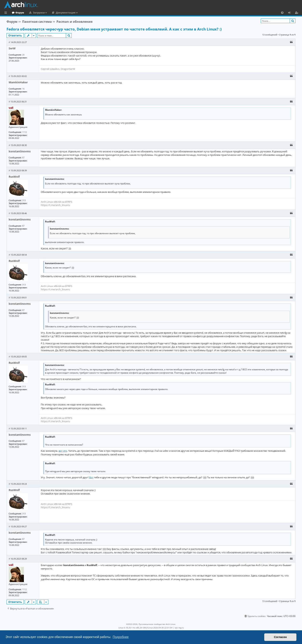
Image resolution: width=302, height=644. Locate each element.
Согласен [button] (280, 637)
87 (23, 157)
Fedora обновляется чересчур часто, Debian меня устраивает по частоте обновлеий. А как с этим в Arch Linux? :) (114, 29)
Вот (91, 477)
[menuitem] (282, 13)
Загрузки (55, 13)
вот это (63, 451)
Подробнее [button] (121, 637)
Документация (81, 13)
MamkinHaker (18, 82)
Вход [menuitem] (291, 13)
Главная (17, 13)
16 (23, 89)
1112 (24, 132)
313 (24, 200)
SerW (12, 48)
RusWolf (14, 177)
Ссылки (6, 13)
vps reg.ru (179, 628)
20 (23, 55)
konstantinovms (20, 151)
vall (11, 108)
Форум (36, 13)
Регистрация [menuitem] (297, 13)
